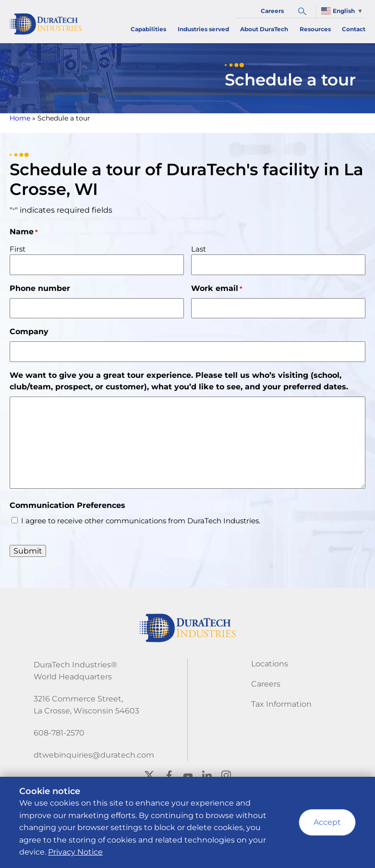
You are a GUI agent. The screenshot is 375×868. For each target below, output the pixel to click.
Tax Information (281, 704)
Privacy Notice (75, 852)
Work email (217, 289)
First (18, 249)
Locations (270, 664)
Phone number (40, 288)
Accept (327, 822)
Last (199, 249)
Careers (272, 11)
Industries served (203, 29)
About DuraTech (264, 29)
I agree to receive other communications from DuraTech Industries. (141, 521)
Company (29, 332)
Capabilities (148, 29)
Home (20, 118)
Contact (354, 29)
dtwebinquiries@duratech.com (94, 755)
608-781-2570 (59, 733)
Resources (315, 29)
